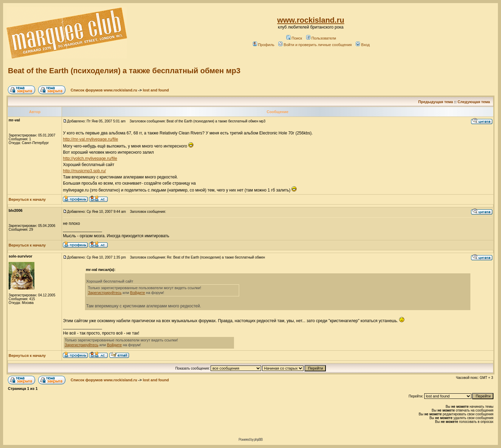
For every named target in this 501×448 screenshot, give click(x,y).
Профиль (264, 45)
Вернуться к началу (27, 199)
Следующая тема (474, 102)
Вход (363, 45)
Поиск (294, 38)
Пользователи (321, 38)
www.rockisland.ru (311, 20)
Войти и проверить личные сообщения (315, 45)
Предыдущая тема (436, 102)
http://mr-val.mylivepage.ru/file (90, 139)
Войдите (137, 293)
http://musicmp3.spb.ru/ (84, 171)
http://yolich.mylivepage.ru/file (90, 159)
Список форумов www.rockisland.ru (104, 90)
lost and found (156, 90)
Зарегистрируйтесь (105, 293)
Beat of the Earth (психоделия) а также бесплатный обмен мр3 (124, 71)
